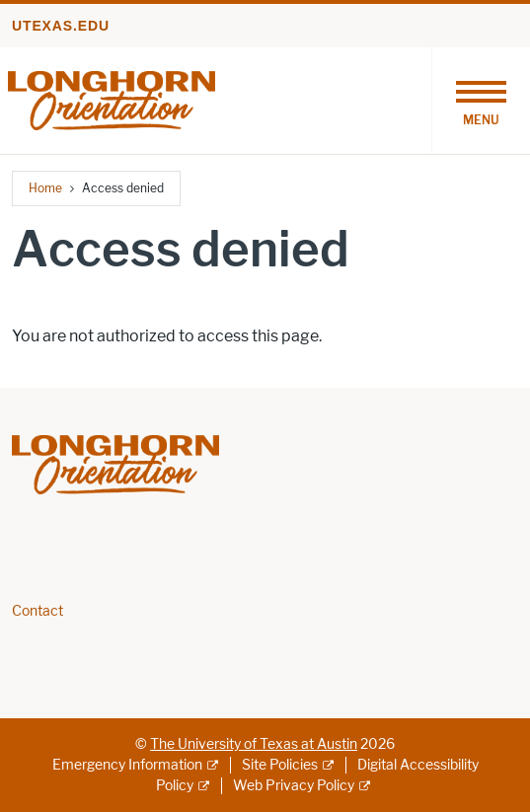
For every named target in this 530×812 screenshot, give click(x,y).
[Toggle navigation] (481, 101)
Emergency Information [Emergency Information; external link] (127, 765)
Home (45, 188)
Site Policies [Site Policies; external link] (280, 765)
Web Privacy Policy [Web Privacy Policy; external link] (294, 786)
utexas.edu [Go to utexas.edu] (61, 26)
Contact (38, 611)
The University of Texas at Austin (254, 744)
